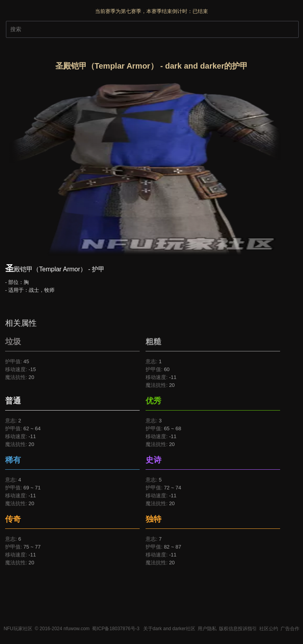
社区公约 (269, 629)
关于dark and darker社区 (169, 629)
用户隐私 (207, 629)
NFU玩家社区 (18, 629)
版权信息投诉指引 (238, 629)
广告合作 (290, 629)
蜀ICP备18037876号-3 (116, 629)
